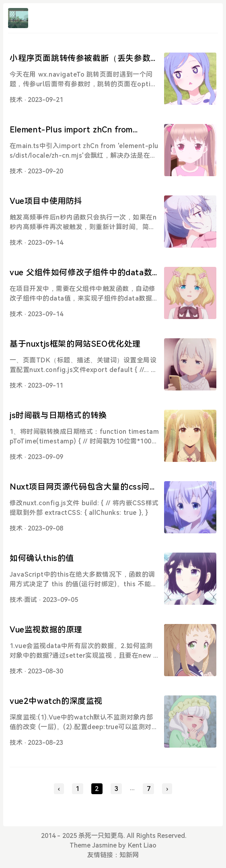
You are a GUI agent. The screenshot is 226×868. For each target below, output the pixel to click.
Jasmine (104, 845)
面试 (31, 600)
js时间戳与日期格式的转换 (58, 415)
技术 (16, 100)
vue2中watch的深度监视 (56, 701)
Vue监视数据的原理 (46, 630)
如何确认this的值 (42, 558)
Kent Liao (142, 845)
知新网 (129, 855)
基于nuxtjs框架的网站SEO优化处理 (75, 344)
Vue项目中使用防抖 (46, 201)
